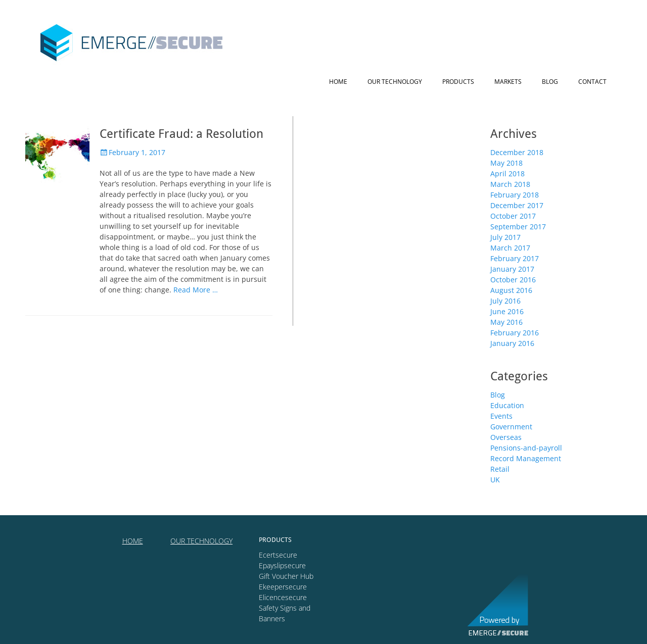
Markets (508, 82)
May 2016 (506, 322)
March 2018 (510, 184)
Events (501, 416)
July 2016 (505, 301)
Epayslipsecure (282, 565)
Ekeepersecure (283, 587)
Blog (550, 82)
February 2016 (515, 333)
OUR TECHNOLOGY (201, 541)
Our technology (395, 82)
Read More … (196, 290)
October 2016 (513, 280)
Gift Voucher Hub (286, 576)
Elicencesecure (283, 597)
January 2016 (512, 343)
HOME (133, 541)
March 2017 (510, 248)
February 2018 (515, 195)
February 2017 (515, 258)
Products (458, 82)
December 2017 (517, 205)
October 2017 (513, 216)
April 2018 (507, 174)
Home (338, 82)
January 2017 (512, 269)
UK (495, 480)
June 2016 (507, 311)
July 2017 (505, 237)
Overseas (506, 437)
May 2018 (506, 163)
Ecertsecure (278, 555)
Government (511, 427)
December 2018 (517, 152)
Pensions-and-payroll (526, 448)
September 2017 (518, 227)
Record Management (526, 458)
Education (507, 405)
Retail (500, 469)
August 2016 (511, 290)
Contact (592, 82)
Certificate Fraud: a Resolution (181, 134)
